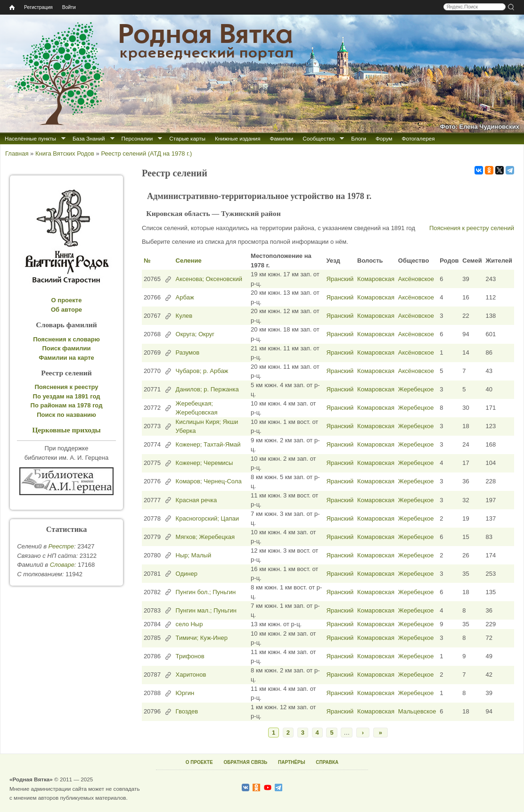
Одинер (187, 574)
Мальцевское (417, 711)
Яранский (340, 279)
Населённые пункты (30, 138)
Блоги (359, 138)
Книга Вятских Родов (65, 153)
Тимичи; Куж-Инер (202, 638)
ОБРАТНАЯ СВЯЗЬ (245, 762)
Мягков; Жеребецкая (205, 537)
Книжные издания (237, 138)
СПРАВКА (327, 762)
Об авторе (66, 310)
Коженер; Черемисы (205, 463)
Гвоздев (187, 711)
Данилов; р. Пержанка (207, 389)
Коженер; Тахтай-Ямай (208, 444)
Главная (17, 153)
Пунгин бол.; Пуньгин (206, 592)
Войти (69, 7)
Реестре (61, 546)
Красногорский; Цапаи (207, 518)
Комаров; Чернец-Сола (209, 481)
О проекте (67, 300)
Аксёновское (416, 279)
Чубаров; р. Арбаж (202, 371)
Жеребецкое (416, 389)
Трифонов (190, 656)
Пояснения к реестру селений (472, 228)
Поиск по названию (66, 415)
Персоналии (137, 138)
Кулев (184, 316)
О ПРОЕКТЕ (199, 762)
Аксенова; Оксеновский (209, 279)
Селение (189, 261)
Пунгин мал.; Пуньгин (206, 610)
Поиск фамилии (66, 348)
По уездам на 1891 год (67, 396)
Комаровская (376, 279)
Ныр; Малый (194, 555)
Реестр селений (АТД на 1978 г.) (146, 153)
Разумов (188, 352)
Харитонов (191, 675)
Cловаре (62, 565)
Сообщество (319, 138)
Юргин (185, 693)
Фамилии (281, 138)
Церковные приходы (66, 430)
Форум (384, 138)
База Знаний (89, 138)
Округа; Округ (195, 334)
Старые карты (187, 138)
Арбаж (185, 297)
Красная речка (196, 500)
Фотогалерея (418, 138)
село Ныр (189, 624)
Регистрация (38, 7)
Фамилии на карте (66, 358)
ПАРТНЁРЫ (291, 762)
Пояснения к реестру (67, 387)
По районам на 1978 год (67, 405)
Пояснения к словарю (66, 339)
